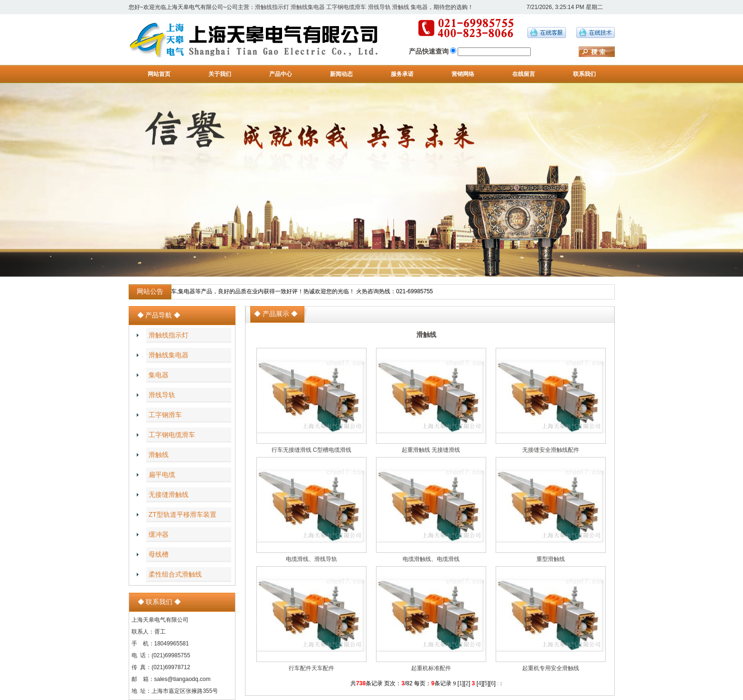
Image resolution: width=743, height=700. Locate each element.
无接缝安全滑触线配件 (551, 450)
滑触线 (401, 7)
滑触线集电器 (308, 7)
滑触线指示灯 (272, 7)
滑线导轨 (379, 7)
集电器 (419, 7)
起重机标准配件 (431, 668)
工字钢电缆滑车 (346, 7)
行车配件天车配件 (311, 668)
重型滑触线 (551, 559)
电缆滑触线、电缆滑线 (431, 559)
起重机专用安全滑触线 (551, 668)
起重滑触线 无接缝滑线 (431, 450)
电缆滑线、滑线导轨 (311, 559)
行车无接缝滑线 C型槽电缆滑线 (311, 450)
